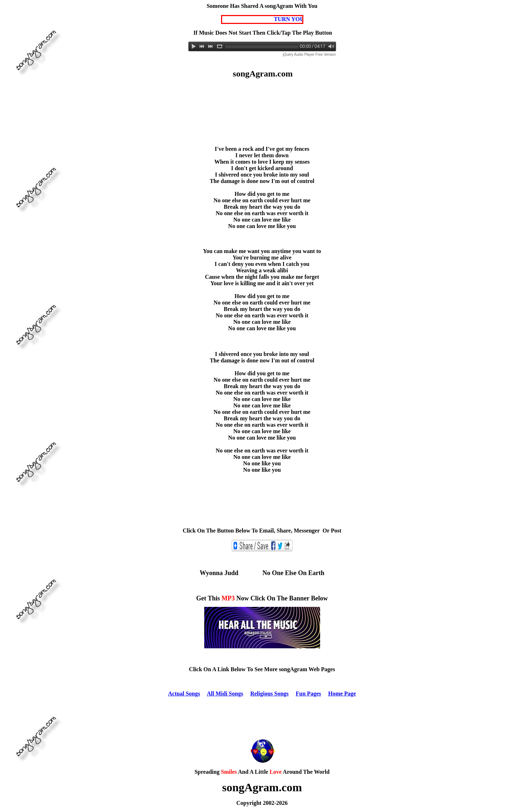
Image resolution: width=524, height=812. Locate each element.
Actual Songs (184, 694)
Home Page (342, 694)
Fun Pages (308, 694)
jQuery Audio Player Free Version (309, 55)
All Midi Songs (225, 694)
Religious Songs (270, 694)
